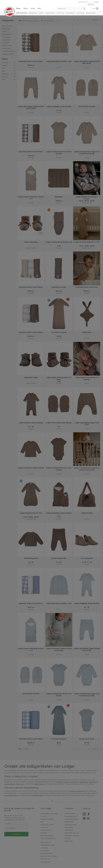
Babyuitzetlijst (91, 13)
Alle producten (22, 13)
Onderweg (60, 13)
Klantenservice (83, 2)
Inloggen (96, 2)
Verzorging (80, 13)
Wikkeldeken (70, 13)
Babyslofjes (33, 13)
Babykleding (50, 13)
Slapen (41, 13)
